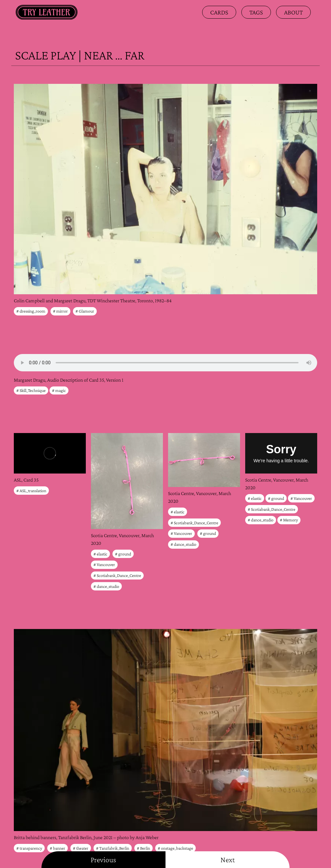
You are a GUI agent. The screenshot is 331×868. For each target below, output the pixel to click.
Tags (256, 12)
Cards (219, 12)
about (293, 12)
